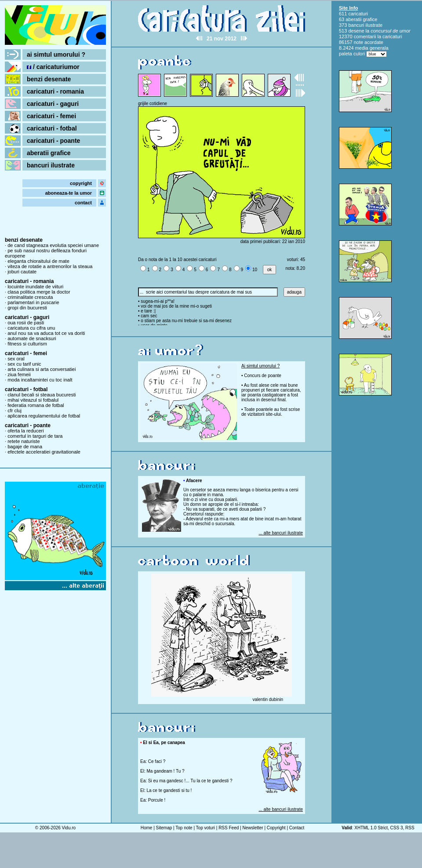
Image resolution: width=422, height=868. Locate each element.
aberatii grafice (49, 153)
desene (356, 31)
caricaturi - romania (55, 91)
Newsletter (253, 828)
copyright (81, 183)
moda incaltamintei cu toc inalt (40, 380)
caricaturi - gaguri (53, 104)
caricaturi (358, 14)
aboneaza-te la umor (69, 193)
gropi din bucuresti (27, 308)
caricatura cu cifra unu (31, 328)
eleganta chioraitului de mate (38, 261)
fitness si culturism (27, 344)
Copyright (276, 828)
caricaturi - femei (51, 116)
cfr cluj (15, 410)
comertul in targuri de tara (35, 436)
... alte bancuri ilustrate (281, 533)
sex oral (16, 359)
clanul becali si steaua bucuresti (42, 395)
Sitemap (164, 828)
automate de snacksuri (32, 338)
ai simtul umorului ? (56, 54)
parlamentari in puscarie (33, 302)
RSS (410, 828)
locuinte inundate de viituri (35, 287)
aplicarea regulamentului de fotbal (44, 416)
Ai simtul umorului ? (260, 366)
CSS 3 (397, 828)
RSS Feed (229, 828)
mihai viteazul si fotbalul (33, 400)
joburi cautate (22, 272)
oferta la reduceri (26, 431)
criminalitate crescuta (30, 297)
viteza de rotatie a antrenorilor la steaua (50, 266)
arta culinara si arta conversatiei (42, 369)
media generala (372, 48)
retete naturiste (24, 441)
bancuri (356, 25)
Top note (184, 828)
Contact (297, 828)
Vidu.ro (69, 828)
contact (83, 203)
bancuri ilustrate (51, 165)
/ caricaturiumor (53, 67)
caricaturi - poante (53, 141)
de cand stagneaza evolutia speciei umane (53, 245)
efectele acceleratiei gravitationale (44, 452)
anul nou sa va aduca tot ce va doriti (46, 333)
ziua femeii (19, 374)
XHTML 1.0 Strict (371, 828)
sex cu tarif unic (24, 364)
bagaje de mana (25, 447)
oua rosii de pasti (26, 323)
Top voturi (206, 828)
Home (147, 828)
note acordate (369, 42)
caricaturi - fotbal (52, 128)
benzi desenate (49, 79)
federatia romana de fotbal (36, 405)
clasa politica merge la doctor (39, 292)
